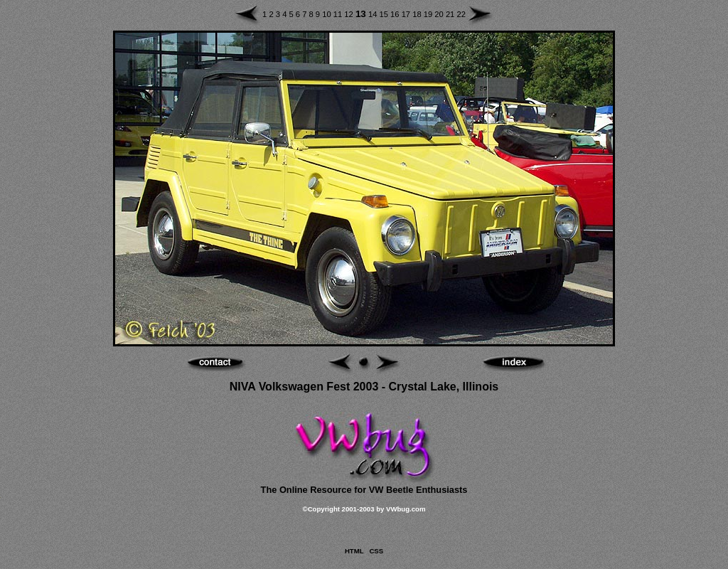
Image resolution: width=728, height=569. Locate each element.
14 (374, 14)
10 (328, 14)
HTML (354, 551)
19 (429, 14)
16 (396, 14)
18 (418, 14)
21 (451, 14)
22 (461, 14)
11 (339, 14)
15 (385, 14)
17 (407, 14)
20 (440, 14)
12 (350, 14)
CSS (376, 551)
